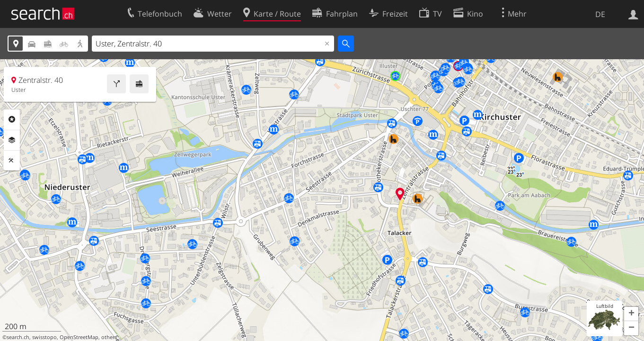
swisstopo (44, 337)
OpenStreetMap (79, 337)
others (109, 337)
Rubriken (12, 119)
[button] (631, 314)
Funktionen (12, 161)
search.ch (18, 337)
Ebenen (12, 140)
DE (600, 14)
